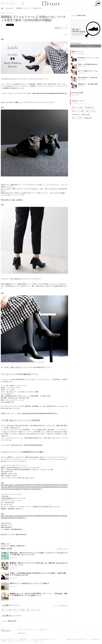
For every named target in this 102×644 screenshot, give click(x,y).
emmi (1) (76, 115)
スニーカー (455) (78, 111)
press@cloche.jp (16, 529)
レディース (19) (19, 610)
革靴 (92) (88, 118)
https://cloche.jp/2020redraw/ (33, 445)
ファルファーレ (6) (33, 610)
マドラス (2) (91, 111)
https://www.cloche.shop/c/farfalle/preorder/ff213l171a (40, 413)
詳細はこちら (5, 544)
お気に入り (59, 28)
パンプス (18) (7, 610)
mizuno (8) (86, 115)
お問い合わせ (22, 633)
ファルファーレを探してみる (86, 46)
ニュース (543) (77, 108)
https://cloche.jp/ (6, 527)
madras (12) (89, 108)
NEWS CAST (14, 558)
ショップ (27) (77, 118)
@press (12, 599)
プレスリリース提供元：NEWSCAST (13, 546)
